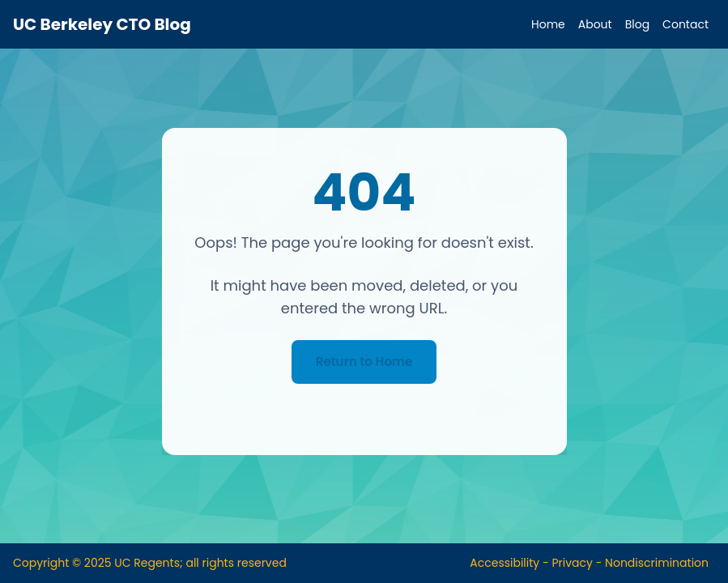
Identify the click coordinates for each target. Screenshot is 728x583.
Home (548, 24)
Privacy (572, 563)
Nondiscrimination (657, 563)
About (595, 24)
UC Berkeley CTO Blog (102, 24)
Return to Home (364, 362)
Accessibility (504, 563)
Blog (637, 24)
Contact (685, 24)
